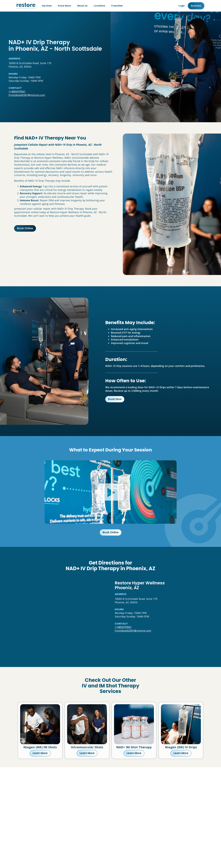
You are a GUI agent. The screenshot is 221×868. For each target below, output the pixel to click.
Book (196, 6)
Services (47, 6)
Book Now (115, 399)
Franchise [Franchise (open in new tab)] (117, 6)
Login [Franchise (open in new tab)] (182, 6)
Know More (64, 6)
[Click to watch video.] (111, 492)
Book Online (25, 228)
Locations (99, 6)
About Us (82, 6)
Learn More (40, 753)
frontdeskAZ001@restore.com (27, 95)
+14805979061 (17, 91)
